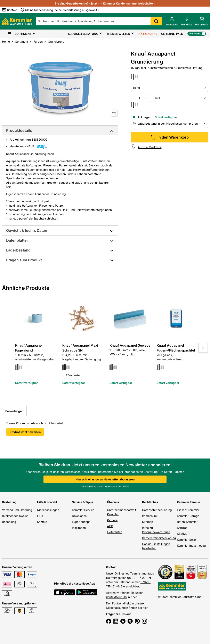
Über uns (113, 502)
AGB (110, 526)
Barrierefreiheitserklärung (159, 538)
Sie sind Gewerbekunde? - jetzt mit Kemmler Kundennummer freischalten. (105, 3)
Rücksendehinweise (15, 516)
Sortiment (19, 34)
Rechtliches (150, 502)
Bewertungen (14, 411)
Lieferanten (115, 532)
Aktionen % (148, 34)
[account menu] (172, 21)
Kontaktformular (117, 597)
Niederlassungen (48, 510)
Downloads (79, 516)
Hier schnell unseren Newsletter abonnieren (105, 479)
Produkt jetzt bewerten (25, 432)
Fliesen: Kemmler (188, 510)
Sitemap (148, 522)
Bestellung (9, 502)
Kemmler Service (83, 510)
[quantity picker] (140, 98)
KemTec (182, 528)
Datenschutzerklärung (157, 510)
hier (145, 608)
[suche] (99, 21)
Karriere (112, 520)
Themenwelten (118, 34)
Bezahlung (9, 522)
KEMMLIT (184, 534)
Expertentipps (81, 522)
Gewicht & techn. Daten (27, 230)
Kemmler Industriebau (191, 546)
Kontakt (42, 522)
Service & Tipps (83, 502)
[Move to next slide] (203, 348)
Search (156, 21)
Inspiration (79, 528)
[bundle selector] (179, 98)
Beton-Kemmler (187, 522)
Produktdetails (19, 130)
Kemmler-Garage (188, 516)
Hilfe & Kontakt (47, 502)
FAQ (40, 516)
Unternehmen (172, 34)
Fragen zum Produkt (24, 260)
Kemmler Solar (187, 540)
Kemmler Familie (188, 502)
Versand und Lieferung (17, 510)
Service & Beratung (83, 34)
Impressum (149, 516)
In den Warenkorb (169, 137)
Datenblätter (17, 240)
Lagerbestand (18, 250)
